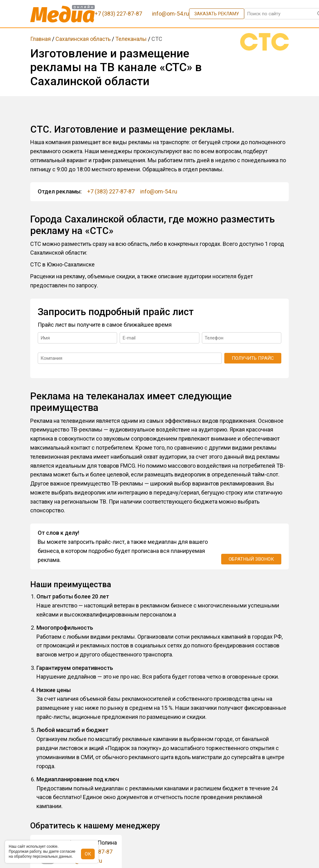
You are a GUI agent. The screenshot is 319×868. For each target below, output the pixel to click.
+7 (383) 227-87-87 (111, 191)
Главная (40, 39)
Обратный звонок (251, 559)
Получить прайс (253, 358)
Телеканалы (131, 39)
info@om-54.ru (159, 191)
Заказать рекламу (217, 14)
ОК (88, 854)
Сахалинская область (83, 39)
